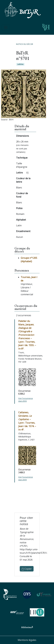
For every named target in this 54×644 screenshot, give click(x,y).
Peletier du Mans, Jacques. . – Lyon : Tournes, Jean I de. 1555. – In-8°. (27, 335)
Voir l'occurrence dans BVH (26, 400)
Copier (27, 569)
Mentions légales (27, 640)
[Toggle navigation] (6, 27)
